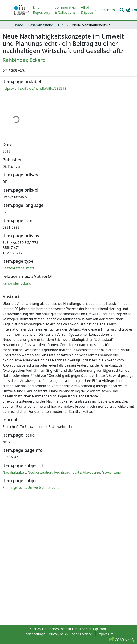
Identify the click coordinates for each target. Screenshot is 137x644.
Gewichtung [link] (112, 472)
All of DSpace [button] (87, 10)
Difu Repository (42, 10)
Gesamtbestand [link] (41, 25)
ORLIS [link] (63, 25)
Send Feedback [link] (83, 634)
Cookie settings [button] (34, 634)
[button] (22, 10)
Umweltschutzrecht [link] (43, 487)
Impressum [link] (105, 634)
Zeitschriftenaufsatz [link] (18, 268)
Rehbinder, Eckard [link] (24, 60)
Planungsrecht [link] (14, 487)
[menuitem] (88, 10)
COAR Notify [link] (122, 640)
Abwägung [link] (91, 472)
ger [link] (5, 212)
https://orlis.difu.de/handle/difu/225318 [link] (34, 88)
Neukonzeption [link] (40, 472)
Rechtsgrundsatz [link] (68, 472)
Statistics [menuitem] (108, 10)
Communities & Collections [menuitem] (65, 10)
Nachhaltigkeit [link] (14, 472)
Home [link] (18, 25)
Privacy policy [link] (59, 634)
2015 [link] (7, 151)
